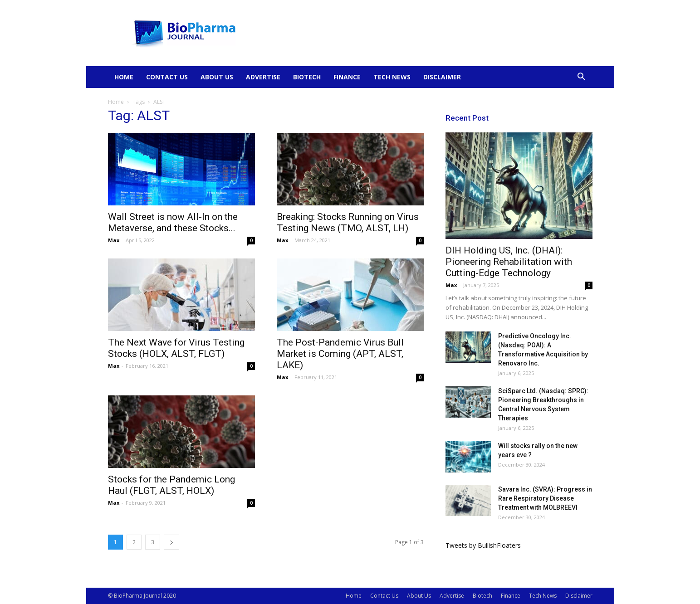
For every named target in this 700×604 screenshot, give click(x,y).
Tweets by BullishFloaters (483, 545)
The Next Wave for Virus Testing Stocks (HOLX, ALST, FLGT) (176, 348)
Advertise (263, 77)
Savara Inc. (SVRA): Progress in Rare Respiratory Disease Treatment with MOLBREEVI (545, 498)
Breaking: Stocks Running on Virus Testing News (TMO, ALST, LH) (348, 222)
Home (124, 77)
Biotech (307, 77)
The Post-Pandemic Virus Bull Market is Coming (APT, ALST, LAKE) (340, 354)
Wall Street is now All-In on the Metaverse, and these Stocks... (173, 222)
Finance (347, 77)
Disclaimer (442, 77)
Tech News (392, 77)
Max (114, 240)
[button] (582, 78)
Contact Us (167, 77)
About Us (217, 77)
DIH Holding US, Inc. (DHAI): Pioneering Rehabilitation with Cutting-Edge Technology (509, 262)
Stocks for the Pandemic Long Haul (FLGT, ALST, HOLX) (171, 485)
